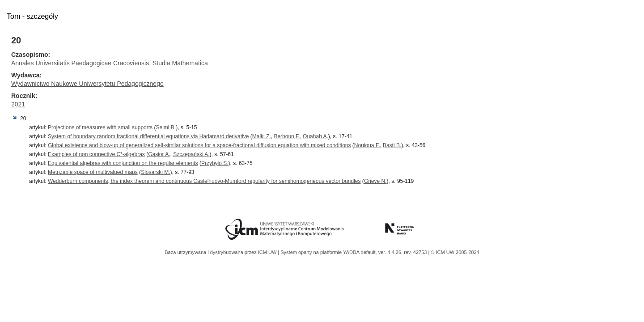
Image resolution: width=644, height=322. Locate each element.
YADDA (352, 252)
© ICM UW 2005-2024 (455, 252)
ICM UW (268, 252)
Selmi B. (166, 127)
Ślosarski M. (155, 172)
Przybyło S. (215, 163)
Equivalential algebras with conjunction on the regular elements (123, 163)
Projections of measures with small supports (100, 127)
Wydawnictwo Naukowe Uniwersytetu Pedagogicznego (87, 84)
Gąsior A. (159, 154)
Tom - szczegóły (32, 16)
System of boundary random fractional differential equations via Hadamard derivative (148, 136)
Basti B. (392, 145)
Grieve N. (375, 181)
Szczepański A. (191, 154)
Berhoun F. (287, 136)
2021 (18, 104)
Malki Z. (262, 136)
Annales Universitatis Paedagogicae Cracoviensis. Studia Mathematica (110, 63)
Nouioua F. (367, 145)
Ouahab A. (316, 136)
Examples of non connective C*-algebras (96, 154)
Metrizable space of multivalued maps (93, 172)
